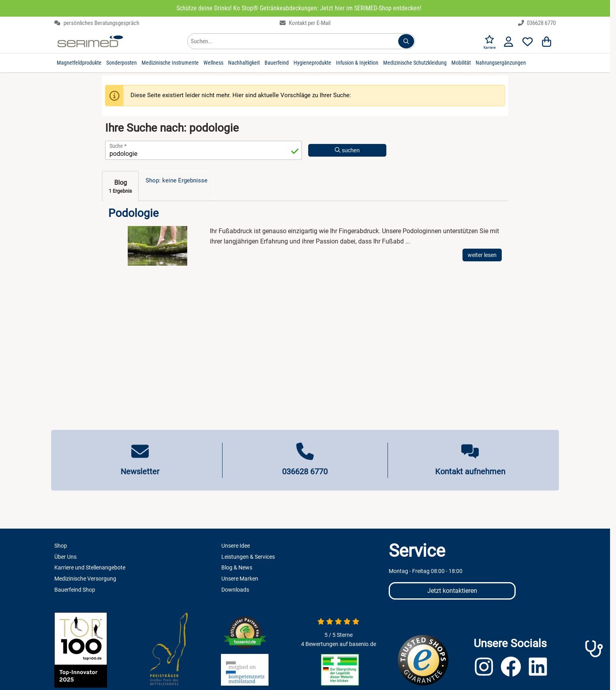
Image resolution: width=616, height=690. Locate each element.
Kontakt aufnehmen (470, 471)
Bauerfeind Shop (75, 590)
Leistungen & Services (248, 557)
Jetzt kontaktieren (452, 591)
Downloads (235, 590)
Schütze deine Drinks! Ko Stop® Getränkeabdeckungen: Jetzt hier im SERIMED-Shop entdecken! (299, 8)
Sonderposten (122, 63)
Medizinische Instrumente (170, 63)
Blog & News (237, 567)
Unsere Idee (236, 546)
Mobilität (461, 63)
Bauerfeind (277, 63)
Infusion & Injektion (357, 63)
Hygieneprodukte (312, 63)
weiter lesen (482, 255)
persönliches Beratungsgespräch (97, 23)
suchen (347, 150)
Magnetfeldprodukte (79, 63)
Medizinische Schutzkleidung (415, 63)
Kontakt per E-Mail (305, 23)
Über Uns (65, 557)
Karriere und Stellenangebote (90, 567)
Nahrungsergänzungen (501, 63)
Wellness (213, 63)
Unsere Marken (240, 579)
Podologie (133, 214)
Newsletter (140, 471)
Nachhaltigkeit (244, 63)
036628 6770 (537, 23)
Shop (61, 546)
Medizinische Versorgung (85, 579)
